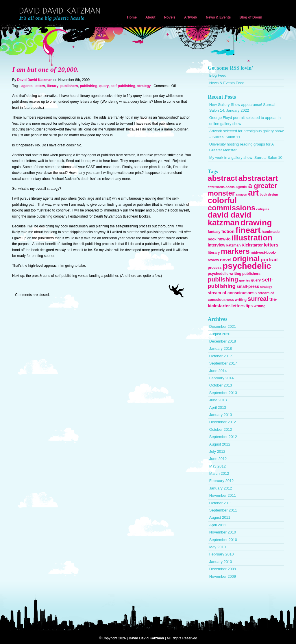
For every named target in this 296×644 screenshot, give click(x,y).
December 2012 (223, 422)
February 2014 (222, 378)
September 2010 (223, 540)
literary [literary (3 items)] (214, 253)
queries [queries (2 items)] (245, 280)
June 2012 (218, 459)
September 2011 (223, 510)
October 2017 (221, 356)
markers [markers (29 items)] (235, 251)
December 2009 (223, 569)
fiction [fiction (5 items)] (228, 231)
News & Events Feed (227, 83)
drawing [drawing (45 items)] (256, 222)
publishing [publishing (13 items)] (223, 279)
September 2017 (223, 363)
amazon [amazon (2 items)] (241, 194)
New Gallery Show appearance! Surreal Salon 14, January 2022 (242, 107)
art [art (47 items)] (253, 193)
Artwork (191, 17)
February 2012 (222, 481)
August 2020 (220, 334)
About (150, 17)
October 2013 (221, 385)
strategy (144, 86)
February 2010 (222, 554)
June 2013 (218, 400)
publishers (69, 86)
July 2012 (217, 451)
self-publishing (123, 86)
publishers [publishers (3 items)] (251, 274)
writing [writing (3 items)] (260, 306)
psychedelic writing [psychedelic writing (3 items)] (225, 274)
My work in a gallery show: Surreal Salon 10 (246, 158)
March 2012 (219, 473)
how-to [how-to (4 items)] (224, 239)
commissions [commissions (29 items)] (232, 208)
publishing (89, 86)
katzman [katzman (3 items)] (234, 245)
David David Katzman (61, 14)
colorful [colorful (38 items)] (222, 200)
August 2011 (220, 517)
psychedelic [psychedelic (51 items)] (247, 266)
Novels (170, 17)
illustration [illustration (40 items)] (252, 238)
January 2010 (221, 562)
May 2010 (218, 547)
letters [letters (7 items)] (271, 245)
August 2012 (220, 444)
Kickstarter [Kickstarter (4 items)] (252, 245)
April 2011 (218, 525)
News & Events (218, 17)
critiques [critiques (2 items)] (263, 209)
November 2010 (223, 532)
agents (27, 86)
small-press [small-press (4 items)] (248, 286)
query (104, 86)
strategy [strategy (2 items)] (266, 287)
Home (132, 17)
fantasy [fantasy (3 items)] (214, 232)
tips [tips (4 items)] (249, 306)
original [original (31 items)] (246, 259)
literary (53, 86)
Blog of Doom (251, 17)
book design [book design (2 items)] (269, 194)
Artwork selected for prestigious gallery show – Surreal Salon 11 (246, 134)
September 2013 (223, 393)
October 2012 (221, 429)
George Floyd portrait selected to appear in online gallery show (245, 120)
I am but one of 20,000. (45, 69)
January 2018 (221, 348)
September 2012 (223, 437)
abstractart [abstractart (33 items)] (258, 178)
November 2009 (223, 576)
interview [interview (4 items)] (217, 245)
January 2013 (221, 415)
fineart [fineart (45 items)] (248, 230)
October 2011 (221, 503)
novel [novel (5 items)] (226, 260)
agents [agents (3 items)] (241, 187)
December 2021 (223, 326)
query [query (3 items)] (256, 280)
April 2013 (218, 407)
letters (40, 86)
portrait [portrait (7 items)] (269, 260)
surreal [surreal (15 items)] (258, 299)
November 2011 (223, 495)
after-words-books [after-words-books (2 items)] (221, 187)
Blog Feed (218, 75)
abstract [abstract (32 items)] (223, 178)
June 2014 (218, 371)
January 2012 (221, 488)
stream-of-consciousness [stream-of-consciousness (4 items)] (232, 293)
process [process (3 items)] (215, 268)
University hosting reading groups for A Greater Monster (242, 147)
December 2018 (223, 341)
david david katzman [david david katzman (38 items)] (230, 219)
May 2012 (218, 466)
